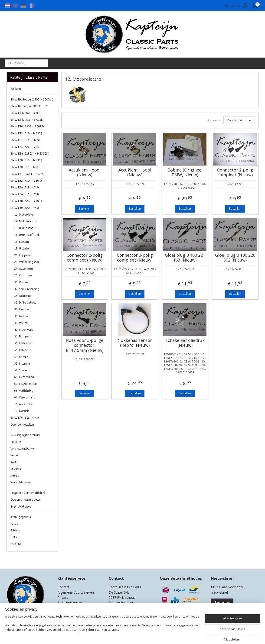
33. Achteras (23, 296)
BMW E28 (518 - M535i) (26, 160)
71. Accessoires (24, 404)
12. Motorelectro (25, 221)
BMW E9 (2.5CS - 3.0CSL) (27, 120)
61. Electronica (24, 377)
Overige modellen (22, 425)
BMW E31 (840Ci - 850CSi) (28, 174)
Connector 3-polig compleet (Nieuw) (135, 258)
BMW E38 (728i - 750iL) (26, 201)
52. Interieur (22, 364)
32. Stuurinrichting (27, 289)
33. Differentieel (25, 303)
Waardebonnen (21, 482)
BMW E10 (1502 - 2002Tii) (28, 126)
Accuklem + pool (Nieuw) (135, 173)
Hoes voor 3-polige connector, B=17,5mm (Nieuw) (85, 345)
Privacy (63, 597)
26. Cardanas (23, 275)
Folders (15, 531)
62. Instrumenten (25, 384)
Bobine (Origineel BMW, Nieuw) (185, 173)
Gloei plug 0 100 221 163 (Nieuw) (185, 258)
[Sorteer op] (239, 120)
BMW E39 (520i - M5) (25, 208)
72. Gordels (22, 411)
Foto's (14, 524)
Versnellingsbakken (23, 449)
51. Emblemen (23, 343)
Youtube (16, 544)
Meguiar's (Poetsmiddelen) (28, 493)
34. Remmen (22, 309)
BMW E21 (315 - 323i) (25, 140)
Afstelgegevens (21, 517)
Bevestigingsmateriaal (26, 435)
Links (14, 537)
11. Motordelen (24, 215)
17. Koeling (21, 242)
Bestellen (85, 209)
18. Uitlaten (22, 249)
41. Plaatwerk (23, 330)
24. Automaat (24, 269)
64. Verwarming (25, 398)
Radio (14, 462)
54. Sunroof (22, 370)
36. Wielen (21, 323)
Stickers (16, 469)
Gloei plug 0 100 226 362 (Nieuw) (235, 258)
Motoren (16, 442)
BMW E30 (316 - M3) (24, 167)
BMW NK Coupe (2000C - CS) (29, 106)
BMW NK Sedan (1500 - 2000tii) (32, 100)
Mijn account (237, 6)
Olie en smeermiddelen (26, 500)
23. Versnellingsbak (27, 262)
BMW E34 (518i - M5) (25, 188)
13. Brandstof (24, 228)
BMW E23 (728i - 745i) (25, 147)
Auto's (15, 476)
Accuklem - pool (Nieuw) (85, 173)
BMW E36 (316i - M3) (25, 194)
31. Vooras (21, 282)
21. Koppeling (23, 255)
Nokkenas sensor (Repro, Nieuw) (135, 343)
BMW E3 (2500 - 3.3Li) (25, 113)
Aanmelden (222, 602)
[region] (102, 628)
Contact (64, 587)
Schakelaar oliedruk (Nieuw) (185, 343)
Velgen (15, 455)
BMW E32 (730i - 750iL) (26, 181)
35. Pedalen (22, 316)
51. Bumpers (22, 337)
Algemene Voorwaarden (76, 592)
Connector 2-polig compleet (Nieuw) (235, 173)
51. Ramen (21, 357)
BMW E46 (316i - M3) (25, 418)
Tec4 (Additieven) (22, 507)
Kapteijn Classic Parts (25, 558)
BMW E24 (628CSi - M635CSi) (30, 154)
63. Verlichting (24, 391)
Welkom (16, 89)
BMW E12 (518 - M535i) (26, 133)
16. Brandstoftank (27, 235)
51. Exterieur (22, 350)
